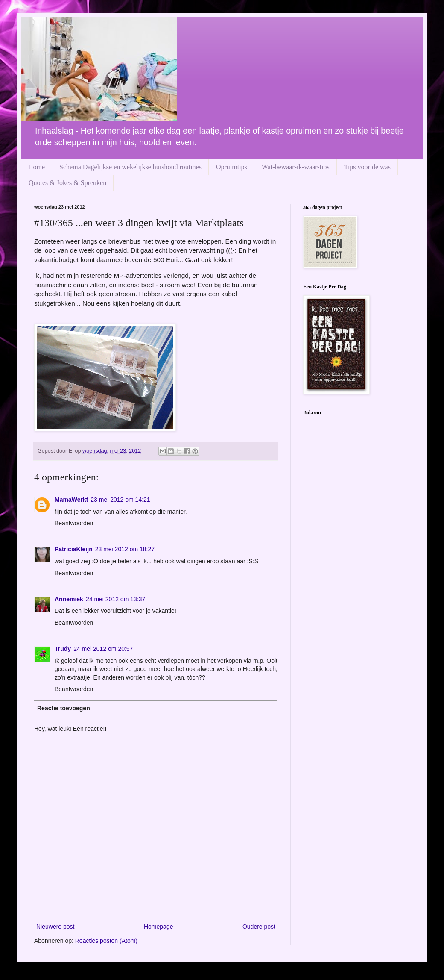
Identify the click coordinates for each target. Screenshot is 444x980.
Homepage (159, 927)
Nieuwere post (55, 927)
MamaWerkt (71, 500)
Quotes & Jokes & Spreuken (67, 183)
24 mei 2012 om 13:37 (115, 599)
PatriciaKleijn (74, 549)
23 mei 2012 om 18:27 (125, 549)
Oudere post (259, 927)
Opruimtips (232, 167)
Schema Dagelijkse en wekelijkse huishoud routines (130, 167)
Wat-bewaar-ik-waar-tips (296, 167)
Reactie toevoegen (64, 708)
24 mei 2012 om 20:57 (103, 649)
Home (37, 167)
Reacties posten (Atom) (106, 941)
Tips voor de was (367, 167)
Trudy (63, 649)
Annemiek (69, 599)
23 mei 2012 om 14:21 (120, 500)
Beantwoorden (74, 523)
